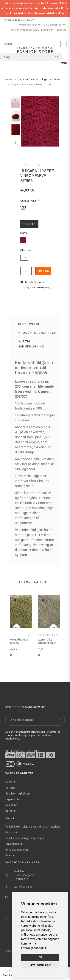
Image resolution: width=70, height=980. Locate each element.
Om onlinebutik (14, 844)
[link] (34, 948)
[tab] (29, 324)
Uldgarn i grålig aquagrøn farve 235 (47, 641)
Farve (24, 233)
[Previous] (17, 628)
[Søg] (31, 57)
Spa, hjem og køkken (18, 794)
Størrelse (26, 250)
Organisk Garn (14, 799)
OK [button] (40, 957)
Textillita (20, 635)
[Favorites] (8, 974)
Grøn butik (11, 832)
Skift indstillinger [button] (40, 965)
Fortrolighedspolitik (34, 948)
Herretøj (10, 788)
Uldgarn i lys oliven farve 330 (19, 641)
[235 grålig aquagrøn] (39, 655)
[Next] (53, 628)
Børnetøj (10, 811)
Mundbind (11, 805)
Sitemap (10, 855)
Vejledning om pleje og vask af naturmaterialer (33, 827)
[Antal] (26, 271)
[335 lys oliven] (11, 655)
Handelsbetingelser (17, 850)
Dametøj (10, 782)
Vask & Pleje (28, 201)
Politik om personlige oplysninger (25, 838)
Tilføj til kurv (43, 271)
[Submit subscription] (59, 720)
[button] (33, 282)
